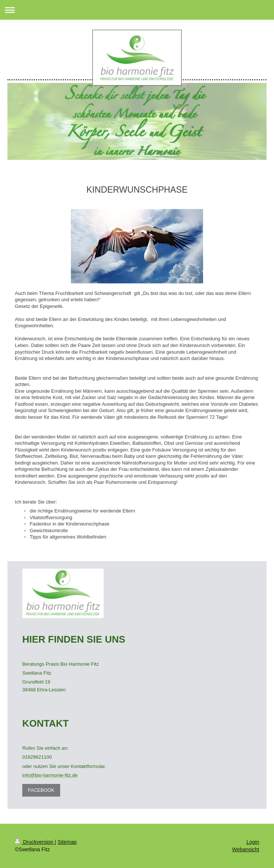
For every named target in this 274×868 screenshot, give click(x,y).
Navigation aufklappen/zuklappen (137, 10)
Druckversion (35, 842)
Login (253, 842)
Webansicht (246, 849)
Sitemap (67, 842)
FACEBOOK (41, 790)
